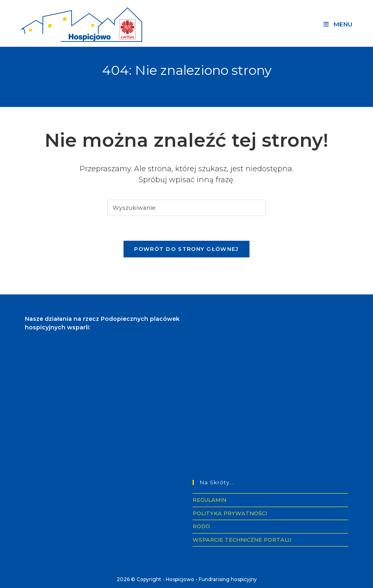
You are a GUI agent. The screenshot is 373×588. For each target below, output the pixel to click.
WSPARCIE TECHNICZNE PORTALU (242, 540)
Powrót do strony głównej (186, 249)
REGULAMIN (209, 500)
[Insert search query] (186, 208)
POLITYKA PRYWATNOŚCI (230, 513)
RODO (201, 526)
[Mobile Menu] (338, 24)
